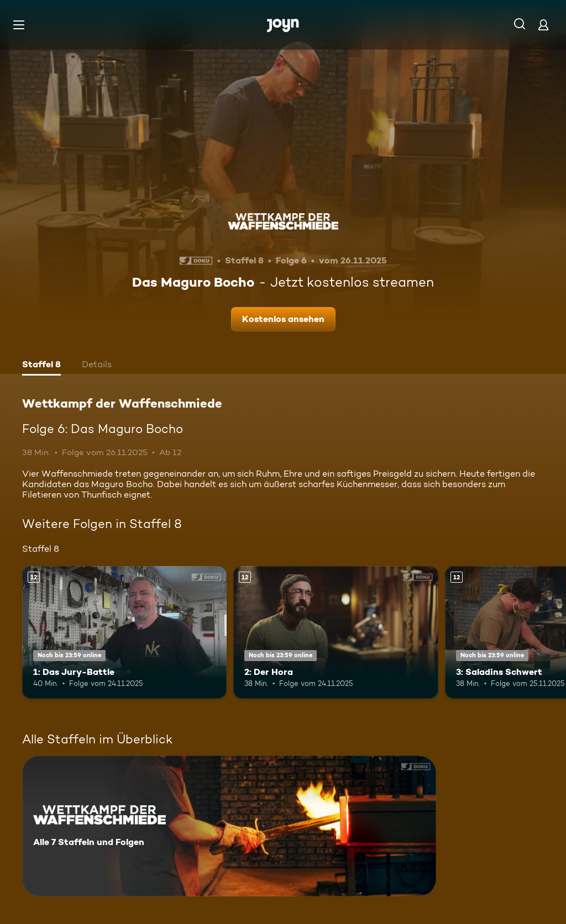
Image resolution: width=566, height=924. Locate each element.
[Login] (543, 25)
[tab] (41, 366)
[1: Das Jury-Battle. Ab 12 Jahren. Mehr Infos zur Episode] (124, 633)
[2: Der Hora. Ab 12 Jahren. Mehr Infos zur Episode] (336, 633)
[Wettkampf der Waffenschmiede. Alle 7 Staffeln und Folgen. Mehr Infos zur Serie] (229, 826)
